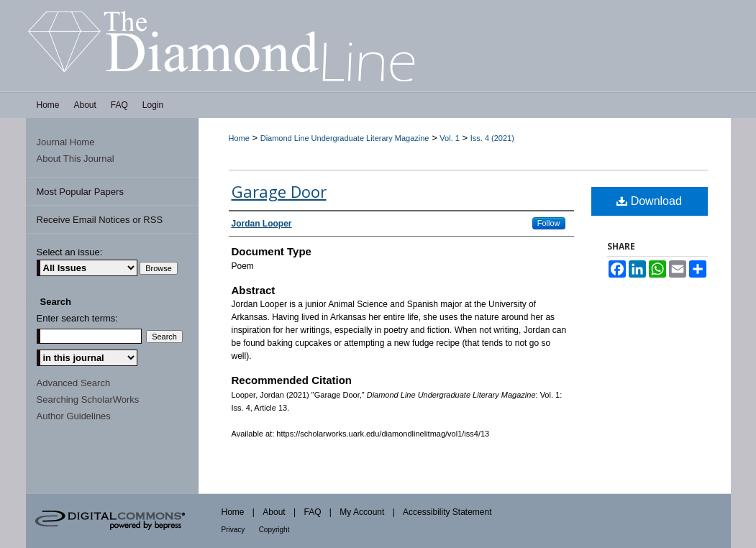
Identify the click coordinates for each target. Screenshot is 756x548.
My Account (362, 512)
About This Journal (76, 159)
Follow (549, 223)
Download (649, 201)
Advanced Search (74, 383)
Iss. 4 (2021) (492, 138)
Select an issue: (70, 252)
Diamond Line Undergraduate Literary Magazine (345, 138)
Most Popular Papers (80, 192)
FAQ (312, 512)
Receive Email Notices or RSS (100, 220)
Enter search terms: (77, 318)
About (274, 512)
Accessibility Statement (447, 512)
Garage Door (279, 191)
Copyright (274, 530)
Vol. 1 (450, 138)
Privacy (233, 530)
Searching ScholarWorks (88, 399)
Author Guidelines (74, 416)
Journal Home (66, 142)
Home (239, 138)
